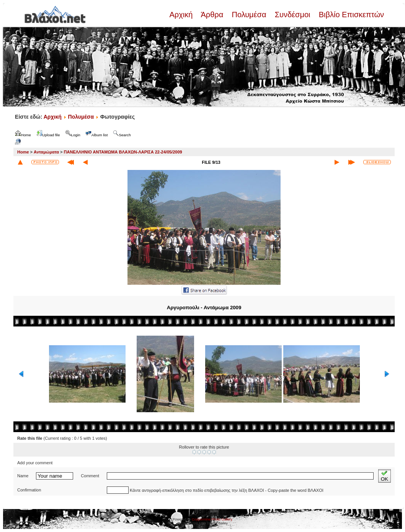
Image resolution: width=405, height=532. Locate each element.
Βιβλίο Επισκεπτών (350, 15)
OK (385, 476)
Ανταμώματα (46, 152)
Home (23, 152)
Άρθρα (212, 15)
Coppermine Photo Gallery (212, 519)
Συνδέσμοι (292, 15)
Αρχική (182, 15)
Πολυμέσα (249, 15)
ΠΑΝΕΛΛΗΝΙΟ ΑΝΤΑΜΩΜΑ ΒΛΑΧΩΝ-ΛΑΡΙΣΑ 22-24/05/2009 (123, 152)
